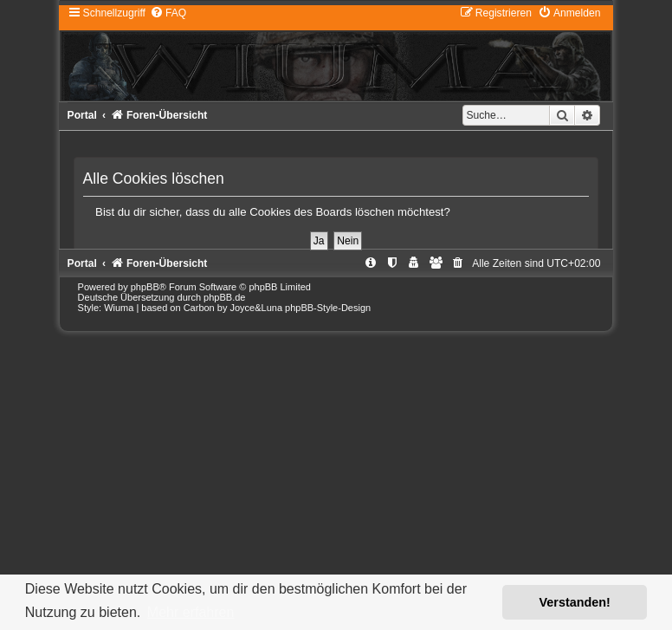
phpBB (145, 287)
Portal (82, 115)
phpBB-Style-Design (328, 308)
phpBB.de (224, 297)
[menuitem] (168, 13)
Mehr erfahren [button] (191, 612)
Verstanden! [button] (575, 602)
